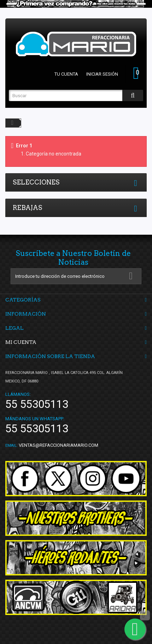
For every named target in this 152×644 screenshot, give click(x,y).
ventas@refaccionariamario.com (59, 445)
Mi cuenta (21, 342)
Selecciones (36, 182)
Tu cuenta (66, 74)
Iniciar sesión (102, 74)
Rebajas (27, 208)
